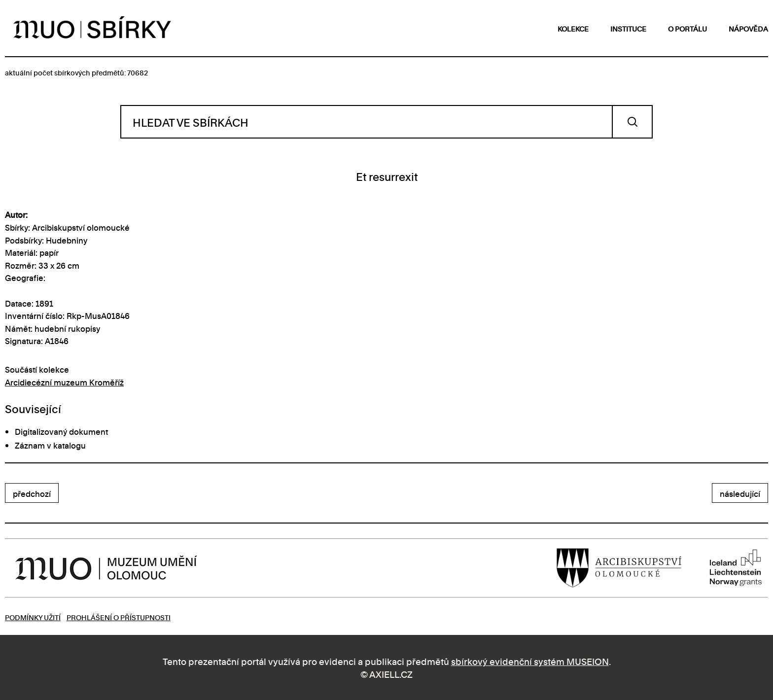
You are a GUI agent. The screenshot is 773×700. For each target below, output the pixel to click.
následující (740, 493)
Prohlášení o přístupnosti (119, 617)
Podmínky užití (33, 617)
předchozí (32, 493)
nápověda (748, 28)
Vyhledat (632, 122)
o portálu (687, 28)
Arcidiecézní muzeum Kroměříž (64, 382)
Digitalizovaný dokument (61, 431)
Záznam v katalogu (50, 445)
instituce (628, 28)
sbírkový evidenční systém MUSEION (530, 661)
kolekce (573, 28)
